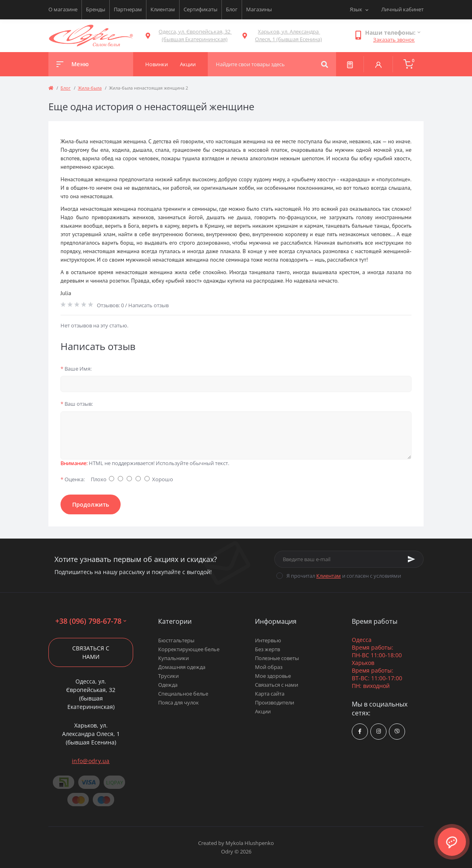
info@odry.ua (91, 761)
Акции (263, 711)
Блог (232, 9)
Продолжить (91, 504)
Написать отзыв (148, 305)
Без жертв (267, 649)
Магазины (259, 9)
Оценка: (73, 479)
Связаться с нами (91, 652)
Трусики (168, 676)
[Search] (325, 64)
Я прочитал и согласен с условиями (344, 576)
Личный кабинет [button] (402, 9)
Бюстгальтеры (176, 640)
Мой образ (269, 667)
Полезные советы (277, 658)
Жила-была (90, 88)
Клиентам (163, 9)
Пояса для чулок (179, 702)
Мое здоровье (273, 676)
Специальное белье (183, 694)
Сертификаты (200, 9)
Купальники (173, 658)
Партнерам (128, 9)
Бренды (96, 9)
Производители (275, 702)
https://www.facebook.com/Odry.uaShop (360, 731)
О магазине (63, 9)
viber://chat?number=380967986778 (397, 731)
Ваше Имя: (76, 369)
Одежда (168, 685)
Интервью (268, 640)
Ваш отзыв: (77, 404)
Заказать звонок (394, 40)
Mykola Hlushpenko (250, 843)
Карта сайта (270, 694)
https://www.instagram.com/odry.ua (379, 731)
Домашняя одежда (182, 667)
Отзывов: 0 (110, 305)
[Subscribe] (411, 559)
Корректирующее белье (189, 649)
